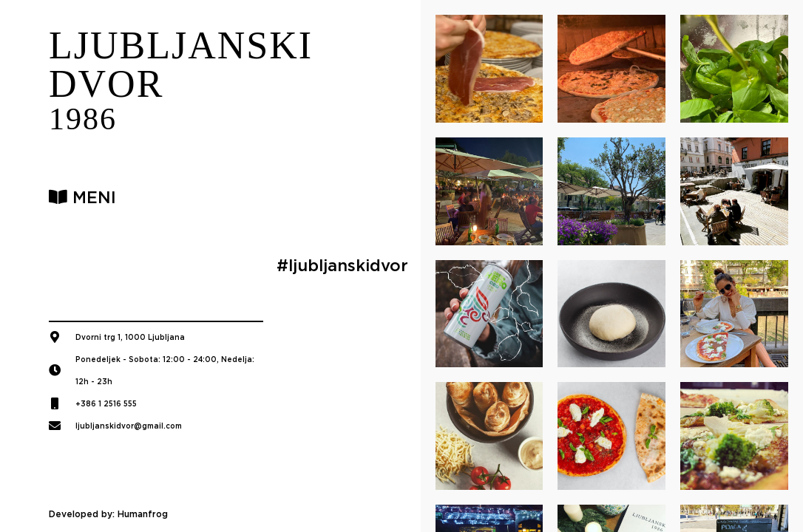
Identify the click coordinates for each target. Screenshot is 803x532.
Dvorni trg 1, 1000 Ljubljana (130, 337)
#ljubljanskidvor (342, 265)
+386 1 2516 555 (106, 403)
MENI (82, 197)
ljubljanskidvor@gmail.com (129, 426)
